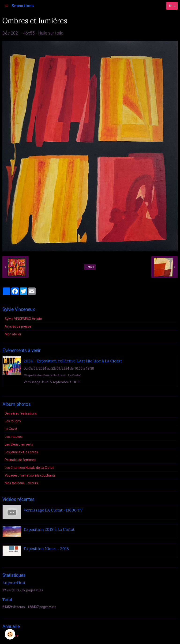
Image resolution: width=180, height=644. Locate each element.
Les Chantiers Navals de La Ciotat (29, 468)
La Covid (11, 429)
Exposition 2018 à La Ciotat (49, 529)
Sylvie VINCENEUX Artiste (23, 319)
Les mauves (14, 437)
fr (170, 6)
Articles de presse (18, 326)
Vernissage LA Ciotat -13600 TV (53, 510)
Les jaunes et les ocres (21, 452)
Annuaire (11, 636)
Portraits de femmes (20, 460)
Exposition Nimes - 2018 (46, 549)
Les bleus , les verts (19, 444)
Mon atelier (13, 334)
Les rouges (13, 421)
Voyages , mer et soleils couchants (30, 475)
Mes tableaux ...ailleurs (21, 483)
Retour (90, 267)
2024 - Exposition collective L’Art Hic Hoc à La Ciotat (73, 361)
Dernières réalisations (21, 413)
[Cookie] (10, 634)
